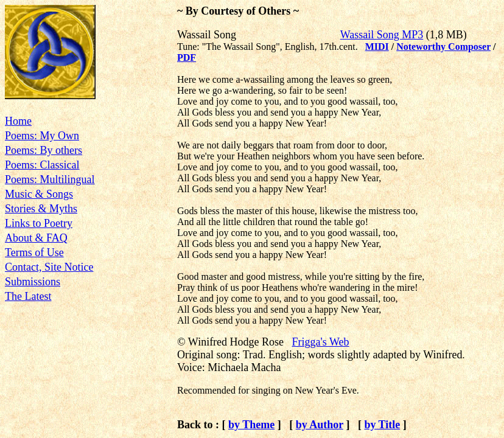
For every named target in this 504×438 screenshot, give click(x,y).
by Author (320, 425)
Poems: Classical (42, 165)
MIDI (377, 47)
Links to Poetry (39, 223)
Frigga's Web (321, 342)
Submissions (33, 282)
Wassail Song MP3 (382, 35)
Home (18, 121)
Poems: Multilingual (50, 179)
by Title (382, 425)
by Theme (251, 425)
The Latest (28, 296)
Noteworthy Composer (443, 47)
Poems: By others (44, 150)
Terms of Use (34, 252)
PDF (187, 57)
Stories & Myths (41, 209)
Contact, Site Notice (49, 267)
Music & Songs (39, 194)
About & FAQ (36, 238)
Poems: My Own (42, 136)
